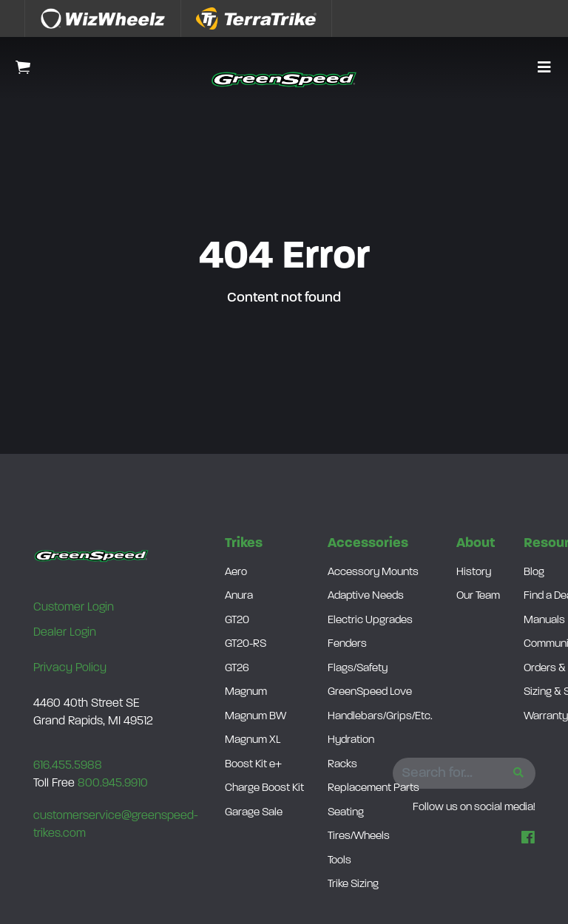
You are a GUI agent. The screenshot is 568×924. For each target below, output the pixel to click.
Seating (346, 813)
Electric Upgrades (370, 621)
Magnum (246, 692)
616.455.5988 (68, 766)
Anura (239, 596)
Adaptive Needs (366, 596)
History (474, 573)
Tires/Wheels (359, 836)
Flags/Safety (358, 669)
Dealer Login (65, 633)
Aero (236, 573)
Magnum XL (253, 740)
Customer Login (74, 608)
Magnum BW (256, 717)
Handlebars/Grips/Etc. (380, 717)
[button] (544, 69)
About (476, 544)
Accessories (368, 544)
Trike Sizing (353, 884)
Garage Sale (254, 813)
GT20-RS (246, 644)
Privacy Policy (70, 668)
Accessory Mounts (373, 573)
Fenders (347, 644)
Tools (339, 861)
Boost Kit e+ (253, 765)
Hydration (351, 740)
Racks (342, 765)
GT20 (237, 621)
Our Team (478, 596)
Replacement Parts (373, 788)
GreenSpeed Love (370, 692)
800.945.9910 (113, 784)
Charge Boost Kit (264, 788)
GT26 (237, 669)
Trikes (244, 544)
